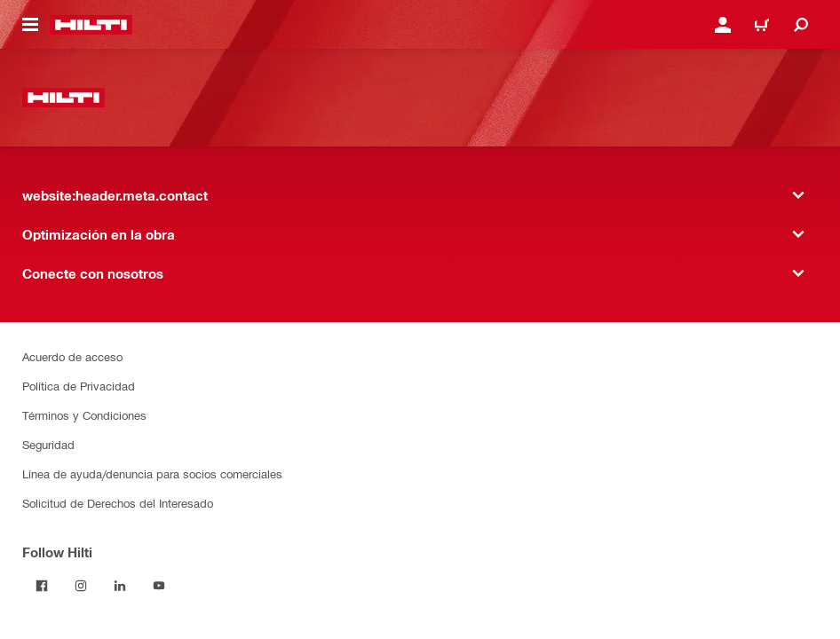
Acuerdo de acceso (72, 356)
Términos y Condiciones (84, 415)
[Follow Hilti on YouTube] (159, 586)
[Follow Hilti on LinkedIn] (120, 586)
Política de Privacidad (79, 386)
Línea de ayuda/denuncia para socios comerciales (152, 473)
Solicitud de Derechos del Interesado (118, 503)
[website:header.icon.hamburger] (30, 25)
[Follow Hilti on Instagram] (81, 586)
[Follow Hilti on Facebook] (42, 586)
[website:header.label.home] (91, 25)
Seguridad (48, 444)
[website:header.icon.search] (801, 25)
